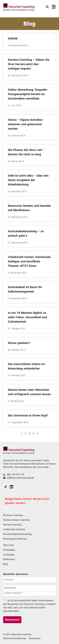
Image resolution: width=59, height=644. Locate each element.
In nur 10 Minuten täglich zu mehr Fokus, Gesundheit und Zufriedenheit (27, 317)
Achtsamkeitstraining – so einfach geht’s (26, 234)
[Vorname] (29, 580)
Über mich (8, 545)
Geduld (13, 38)
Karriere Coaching (12, 525)
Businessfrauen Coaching (16, 520)
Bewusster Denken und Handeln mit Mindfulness (29, 208)
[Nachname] (29, 588)
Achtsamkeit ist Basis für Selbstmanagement (25, 289)
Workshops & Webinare (15, 539)
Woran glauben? (19, 343)
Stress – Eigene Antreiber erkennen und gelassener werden (25, 124)
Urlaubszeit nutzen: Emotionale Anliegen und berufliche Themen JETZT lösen (29, 261)
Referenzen (9, 559)
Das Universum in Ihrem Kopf (28, 416)
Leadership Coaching (14, 529)
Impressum (35, 638)
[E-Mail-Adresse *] (29, 593)
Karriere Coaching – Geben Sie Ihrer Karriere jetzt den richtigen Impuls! (29, 64)
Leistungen (9, 555)
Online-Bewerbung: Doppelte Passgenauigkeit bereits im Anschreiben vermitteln (27, 94)
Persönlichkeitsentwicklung (17, 534)
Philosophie (9, 550)
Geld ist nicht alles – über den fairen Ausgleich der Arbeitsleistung (28, 180)
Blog (5, 564)
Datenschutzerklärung (14, 638)
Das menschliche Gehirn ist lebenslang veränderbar (26, 366)
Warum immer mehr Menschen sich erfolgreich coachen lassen (29, 392)
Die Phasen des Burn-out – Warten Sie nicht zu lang (26, 152)
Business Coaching (13, 515)
